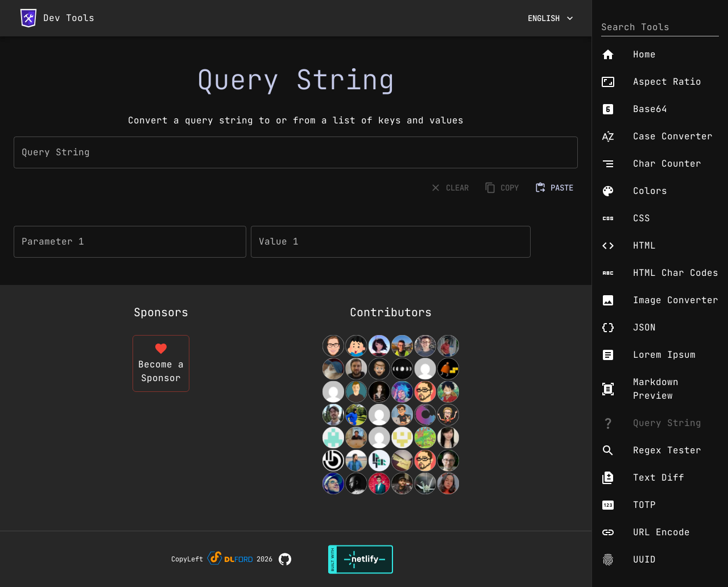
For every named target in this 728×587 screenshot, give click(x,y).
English (551, 18)
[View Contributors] (391, 415)
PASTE (555, 188)
